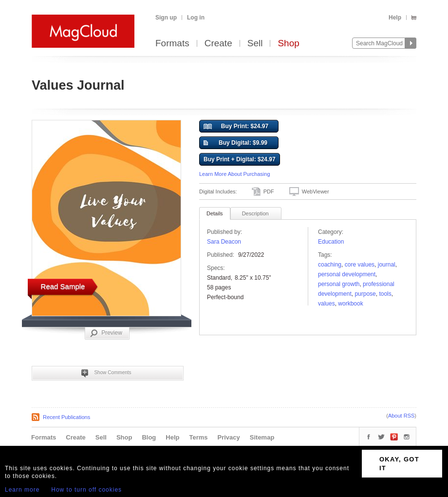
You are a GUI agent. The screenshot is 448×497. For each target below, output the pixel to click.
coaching (330, 265)
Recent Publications (66, 417)
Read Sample (63, 286)
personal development (347, 274)
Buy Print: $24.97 (236, 127)
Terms (198, 437)
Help (395, 18)
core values (360, 265)
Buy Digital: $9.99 (235, 143)
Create (218, 44)
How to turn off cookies (86, 490)
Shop (288, 44)
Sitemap (262, 437)
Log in (196, 18)
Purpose (365, 294)
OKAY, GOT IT (399, 464)
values (327, 304)
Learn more (22, 490)
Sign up (166, 18)
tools (385, 294)
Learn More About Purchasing (235, 174)
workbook (350, 304)
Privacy (229, 437)
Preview (106, 333)
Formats (172, 44)
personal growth (339, 284)
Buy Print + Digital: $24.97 (240, 159)
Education (331, 242)
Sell (255, 44)
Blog (149, 437)
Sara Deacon (224, 242)
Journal (387, 265)
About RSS (401, 416)
